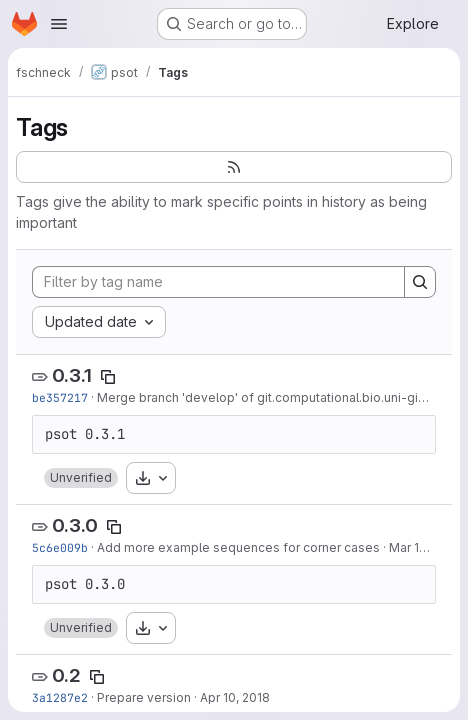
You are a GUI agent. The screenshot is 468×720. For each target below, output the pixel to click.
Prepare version (144, 697)
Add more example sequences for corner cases (238, 547)
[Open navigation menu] (59, 24)
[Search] (420, 282)
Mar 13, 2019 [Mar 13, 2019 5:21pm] (425, 547)
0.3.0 (75, 525)
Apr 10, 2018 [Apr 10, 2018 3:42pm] (235, 697)
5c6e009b (60, 547)
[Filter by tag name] (218, 282)
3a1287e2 (60, 697)
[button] (81, 478)
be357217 (60, 397)
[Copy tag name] (108, 377)
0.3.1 (72, 375)
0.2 (66, 675)
